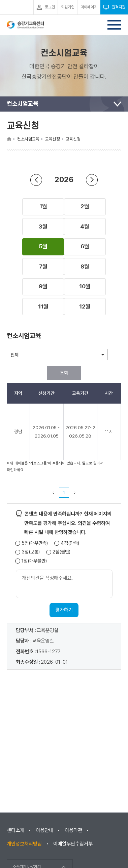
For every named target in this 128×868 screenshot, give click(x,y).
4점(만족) (70, 543)
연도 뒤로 (36, 180)
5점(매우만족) (35, 543)
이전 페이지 (54, 493)
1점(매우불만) (34, 561)
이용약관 (73, 830)
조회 (64, 373)
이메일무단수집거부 (73, 844)
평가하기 (64, 610)
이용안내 (44, 830)
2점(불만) (61, 552)
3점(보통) (31, 552)
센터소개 (15, 830)
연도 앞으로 (92, 180)
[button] (43, 207)
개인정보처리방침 (24, 844)
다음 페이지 (75, 493)
